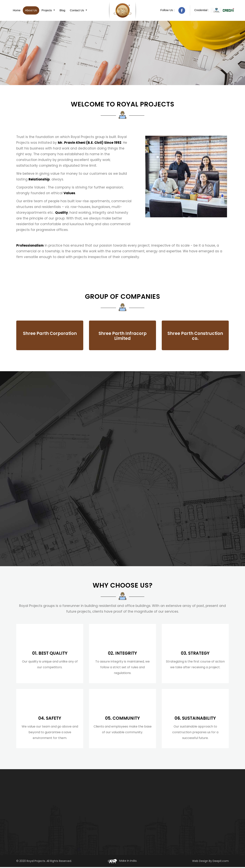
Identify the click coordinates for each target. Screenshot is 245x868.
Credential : (214, 11)
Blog (62, 11)
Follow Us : (173, 11)
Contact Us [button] (77, 11)
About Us (31, 11)
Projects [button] (47, 11)
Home (17, 11)
